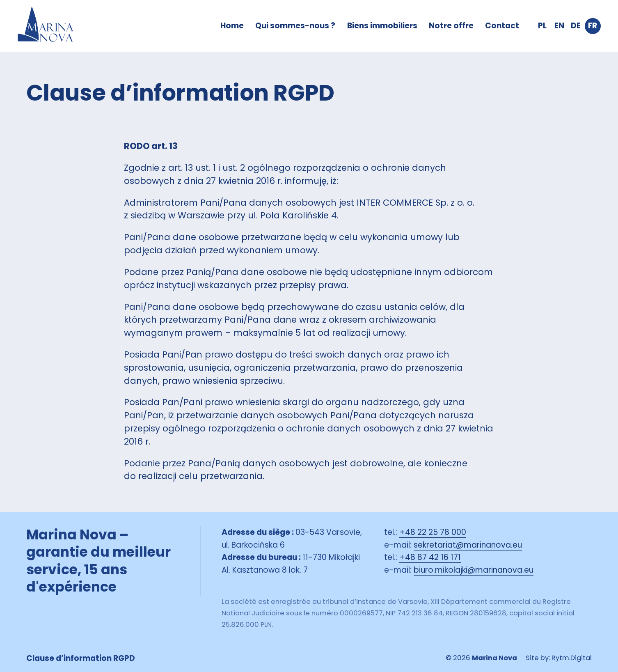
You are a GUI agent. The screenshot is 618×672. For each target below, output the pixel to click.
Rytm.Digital (572, 658)
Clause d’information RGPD (81, 658)
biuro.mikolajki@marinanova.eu (474, 570)
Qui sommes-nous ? (295, 26)
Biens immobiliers (382, 26)
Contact (502, 26)
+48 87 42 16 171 (430, 557)
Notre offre (451, 26)
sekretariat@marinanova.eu (468, 545)
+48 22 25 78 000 (433, 532)
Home (232, 26)
